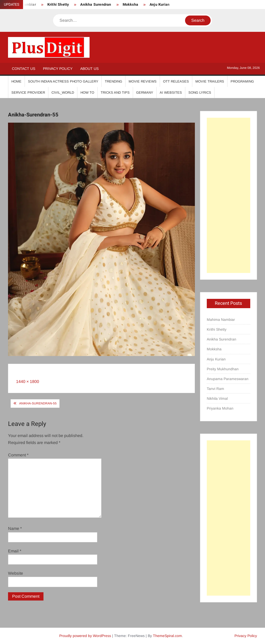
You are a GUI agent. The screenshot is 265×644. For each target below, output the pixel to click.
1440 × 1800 (28, 382)
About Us (89, 69)
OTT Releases (176, 81)
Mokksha (130, 5)
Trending (113, 81)
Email (15, 551)
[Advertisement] (229, 195)
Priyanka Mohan (220, 408)
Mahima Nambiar (221, 320)
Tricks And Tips (115, 92)
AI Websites (171, 92)
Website (16, 573)
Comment (18, 455)
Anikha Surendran (96, 5)
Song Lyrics (200, 92)
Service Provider (28, 92)
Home (16, 81)
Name (15, 528)
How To (87, 92)
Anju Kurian (160, 5)
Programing (242, 81)
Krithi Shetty (58, 5)
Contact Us (24, 69)
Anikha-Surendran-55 (38, 403)
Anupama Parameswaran (228, 379)
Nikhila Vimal (217, 398)
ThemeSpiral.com (167, 636)
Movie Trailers (210, 81)
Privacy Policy (58, 69)
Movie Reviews (143, 81)
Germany (145, 92)
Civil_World (63, 92)
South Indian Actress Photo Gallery (63, 81)
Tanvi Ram (215, 389)
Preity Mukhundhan (223, 369)
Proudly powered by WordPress (85, 636)
